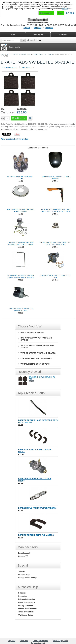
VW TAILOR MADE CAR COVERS (35, 364)
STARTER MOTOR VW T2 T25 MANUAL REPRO (21, 309)
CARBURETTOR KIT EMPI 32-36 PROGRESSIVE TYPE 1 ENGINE (21, 243)
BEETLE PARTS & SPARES (17, 54)
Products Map (24, 575)
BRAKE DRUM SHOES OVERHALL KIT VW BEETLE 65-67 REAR (55, 243)
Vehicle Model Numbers (28, 609)
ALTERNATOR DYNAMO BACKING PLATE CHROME (21, 210)
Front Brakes (48, 54)
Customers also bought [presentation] (38, 148)
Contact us (23, 596)
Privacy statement (26, 606)
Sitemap (22, 571)
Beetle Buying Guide (27, 602)
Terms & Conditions (26, 612)
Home (3, 54)
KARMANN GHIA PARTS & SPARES (36, 359)
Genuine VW (23, 556)
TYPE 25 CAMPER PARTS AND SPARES (38, 353)
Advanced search (34, 40)
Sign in (27, 28)
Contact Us (63, 35)
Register (38, 28)
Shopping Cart (38, 35)
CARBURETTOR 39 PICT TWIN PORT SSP (55, 276)
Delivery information (26, 599)
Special (65, 9)
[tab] (38, 148)
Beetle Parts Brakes (35, 54)
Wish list (49, 28)
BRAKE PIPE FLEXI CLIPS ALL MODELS (36, 535)
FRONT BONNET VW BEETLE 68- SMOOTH (55, 177)
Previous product (9, 67)
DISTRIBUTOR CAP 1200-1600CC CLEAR (21, 177)
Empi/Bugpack (24, 553)
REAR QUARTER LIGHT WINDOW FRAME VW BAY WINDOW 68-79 (21, 276)
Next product (28, 67)
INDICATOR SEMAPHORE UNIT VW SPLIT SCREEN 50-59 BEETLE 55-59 (55, 210)
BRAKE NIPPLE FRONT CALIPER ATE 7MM (37, 508)
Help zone (22, 593)
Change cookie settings (28, 578)
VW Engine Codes (26, 615)
